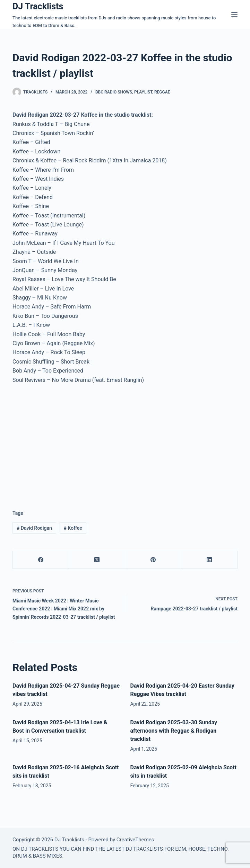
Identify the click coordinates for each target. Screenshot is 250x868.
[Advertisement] (71, 441)
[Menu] (234, 15)
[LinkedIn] (209, 560)
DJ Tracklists (38, 6)
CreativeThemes (135, 840)
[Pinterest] (153, 560)
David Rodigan (34, 528)
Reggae (162, 92)
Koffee (73, 528)
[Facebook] (41, 560)
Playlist (143, 92)
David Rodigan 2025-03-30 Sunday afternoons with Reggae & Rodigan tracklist (174, 731)
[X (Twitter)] (97, 560)
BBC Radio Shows (114, 92)
